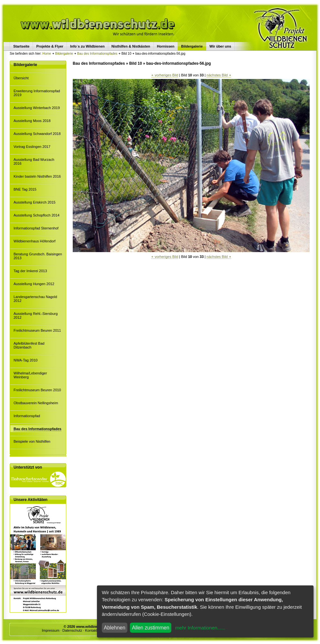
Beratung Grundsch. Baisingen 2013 (38, 256)
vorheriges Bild (165, 75)
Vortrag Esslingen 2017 (32, 147)
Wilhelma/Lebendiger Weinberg (30, 375)
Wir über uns (220, 46)
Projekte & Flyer (50, 46)
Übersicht (21, 78)
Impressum (50, 630)
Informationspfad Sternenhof (36, 228)
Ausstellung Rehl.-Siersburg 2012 (36, 316)
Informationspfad (27, 416)
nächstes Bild (219, 75)
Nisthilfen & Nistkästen (131, 46)
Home (47, 54)
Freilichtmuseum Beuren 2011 (37, 330)
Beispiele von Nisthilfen (32, 441)
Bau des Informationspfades (97, 54)
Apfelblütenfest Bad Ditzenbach (29, 345)
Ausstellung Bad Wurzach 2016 (34, 161)
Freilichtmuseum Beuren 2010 (37, 390)
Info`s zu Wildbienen (87, 46)
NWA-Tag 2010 (26, 360)
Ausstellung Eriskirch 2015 (35, 202)
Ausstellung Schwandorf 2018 (37, 134)
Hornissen (166, 46)
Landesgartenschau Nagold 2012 (35, 299)
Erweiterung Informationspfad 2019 (37, 93)
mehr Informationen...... (200, 628)
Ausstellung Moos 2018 (32, 121)
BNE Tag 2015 (25, 189)
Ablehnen (115, 628)
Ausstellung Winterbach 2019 (37, 108)
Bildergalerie (64, 54)
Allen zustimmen (151, 628)
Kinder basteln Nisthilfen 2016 (37, 176)
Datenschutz (72, 630)
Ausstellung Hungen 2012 (34, 284)
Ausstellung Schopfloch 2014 (37, 215)
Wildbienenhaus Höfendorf (35, 241)
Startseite (21, 46)
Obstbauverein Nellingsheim (36, 403)
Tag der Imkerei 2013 (30, 271)
